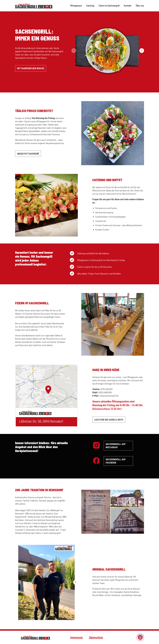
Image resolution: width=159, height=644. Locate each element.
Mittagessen (76, 6)
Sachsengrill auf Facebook (116, 461)
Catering (90, 6)
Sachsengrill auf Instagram (116, 446)
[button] (142, 51)
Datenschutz (96, 637)
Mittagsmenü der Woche (31, 68)
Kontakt (128, 6)
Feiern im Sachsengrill (109, 6)
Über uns (140, 6)
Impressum (77, 637)
